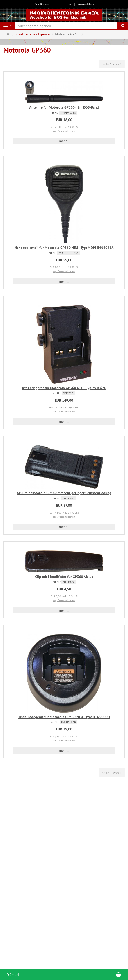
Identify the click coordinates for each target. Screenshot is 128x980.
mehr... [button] (64, 141)
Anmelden (86, 4)
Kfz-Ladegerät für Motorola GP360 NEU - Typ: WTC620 (64, 388)
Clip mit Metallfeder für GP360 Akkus (64, 577)
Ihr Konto (64, 4)
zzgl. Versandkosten (64, 131)
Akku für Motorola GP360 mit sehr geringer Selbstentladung (64, 493)
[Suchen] (123, 26)
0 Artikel (13, 975)
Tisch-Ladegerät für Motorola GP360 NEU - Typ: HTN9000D (64, 717)
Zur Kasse (42, 4)
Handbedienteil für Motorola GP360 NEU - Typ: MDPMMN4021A (64, 248)
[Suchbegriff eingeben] (66, 26)
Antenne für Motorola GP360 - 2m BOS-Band (64, 107)
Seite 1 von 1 (112, 64)
